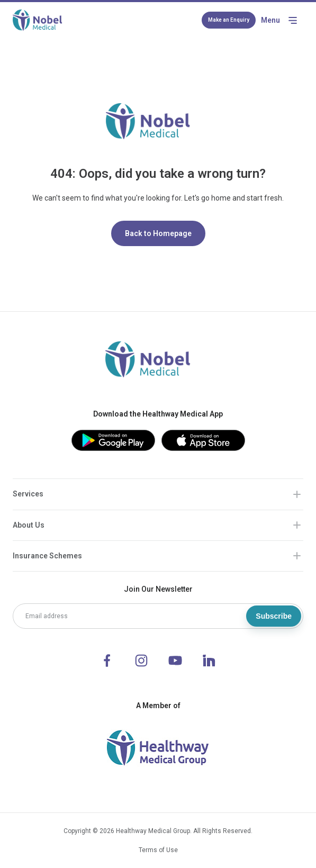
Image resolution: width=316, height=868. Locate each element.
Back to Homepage (158, 233)
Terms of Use (158, 850)
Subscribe (274, 616)
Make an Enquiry (229, 20)
